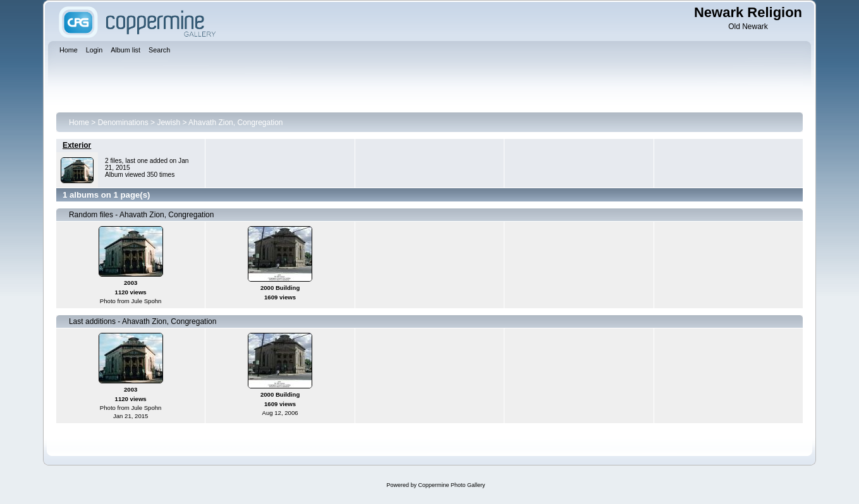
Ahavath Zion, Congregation (235, 123)
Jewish (168, 123)
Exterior (77, 145)
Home (79, 123)
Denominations (123, 123)
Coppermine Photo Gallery (451, 485)
